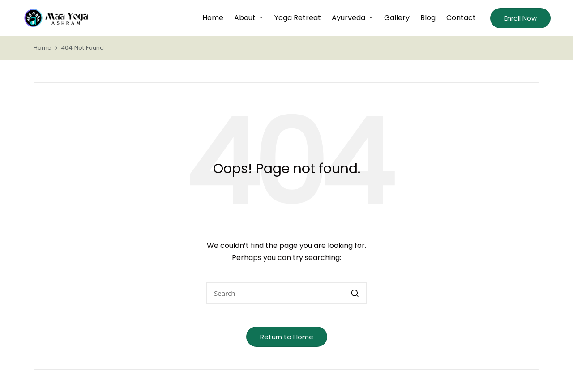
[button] (520, 18)
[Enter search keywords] (286, 293)
